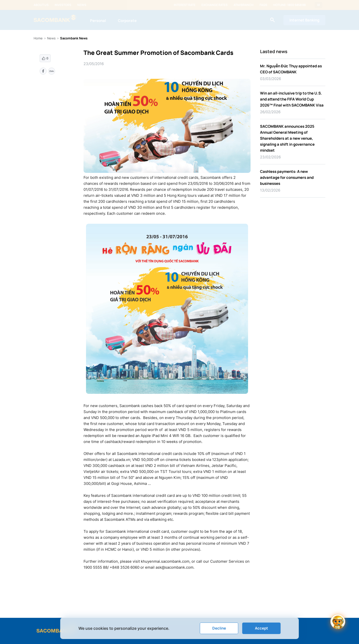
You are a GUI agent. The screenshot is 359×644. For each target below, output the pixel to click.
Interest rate (185, 5)
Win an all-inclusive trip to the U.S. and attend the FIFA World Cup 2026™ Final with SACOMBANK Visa (292, 99)
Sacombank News (74, 38)
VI (318, 5)
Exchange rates (215, 5)
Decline (219, 628)
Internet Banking (304, 20)
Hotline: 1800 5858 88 (289, 5)
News (82, 5)
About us (41, 5)
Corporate (127, 21)
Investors (63, 5)
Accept (261, 628)
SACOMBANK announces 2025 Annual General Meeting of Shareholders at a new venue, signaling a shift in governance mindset (287, 138)
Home (38, 38)
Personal (98, 21)
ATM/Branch (244, 5)
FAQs (263, 5)
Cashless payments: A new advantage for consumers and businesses (287, 177)
